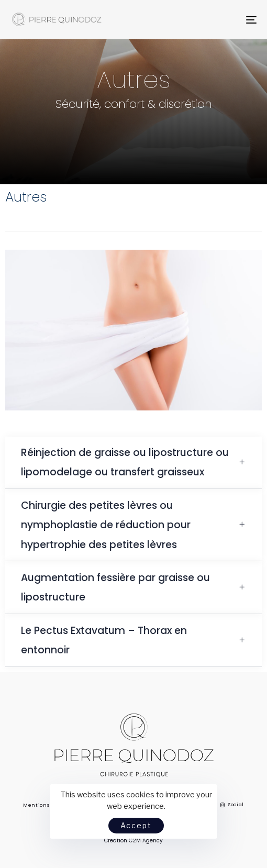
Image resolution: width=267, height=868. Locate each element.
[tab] (133, 463)
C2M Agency (146, 841)
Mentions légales (47, 805)
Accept (136, 825)
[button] (133, 463)
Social (232, 805)
